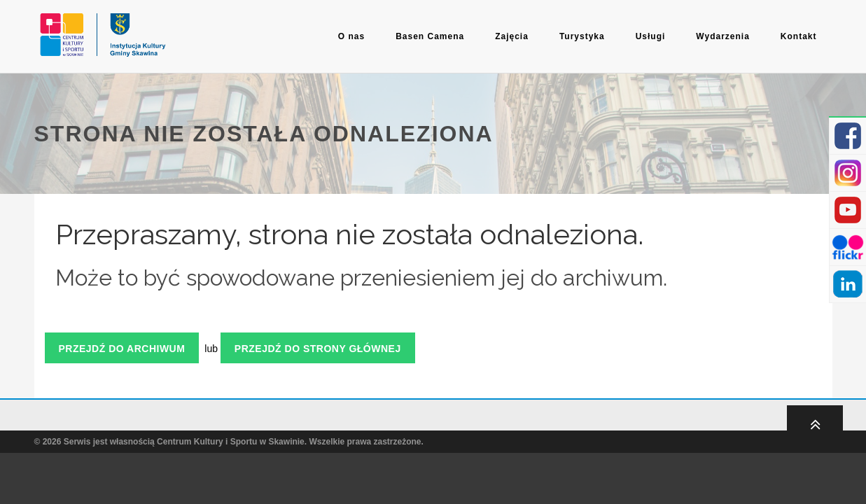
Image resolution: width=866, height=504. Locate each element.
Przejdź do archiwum (122, 349)
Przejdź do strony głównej (318, 349)
